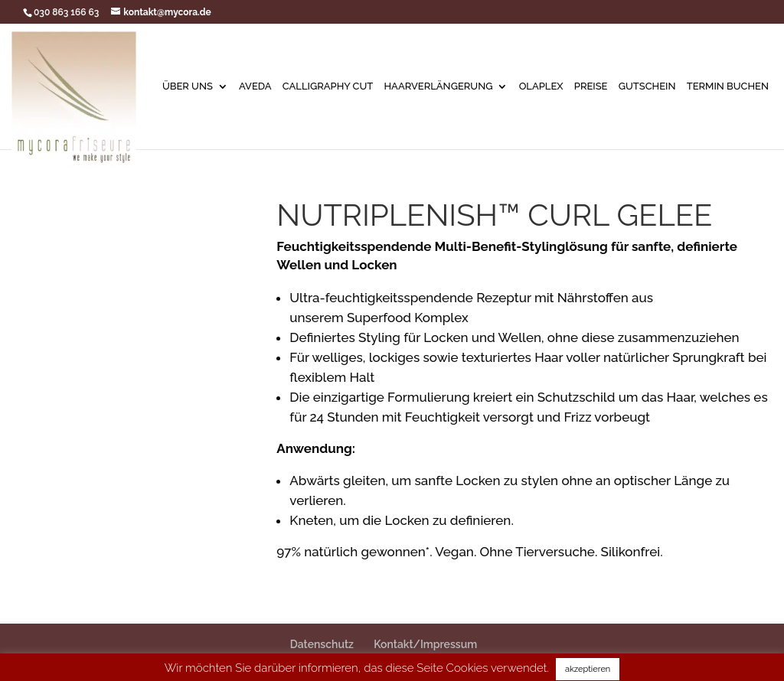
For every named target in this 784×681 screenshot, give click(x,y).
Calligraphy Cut (328, 86)
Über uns (188, 86)
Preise (591, 86)
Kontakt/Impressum (425, 644)
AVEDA (255, 86)
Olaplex (541, 86)
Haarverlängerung (438, 86)
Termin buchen (728, 86)
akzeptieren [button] (588, 669)
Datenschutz (322, 644)
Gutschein (647, 86)
